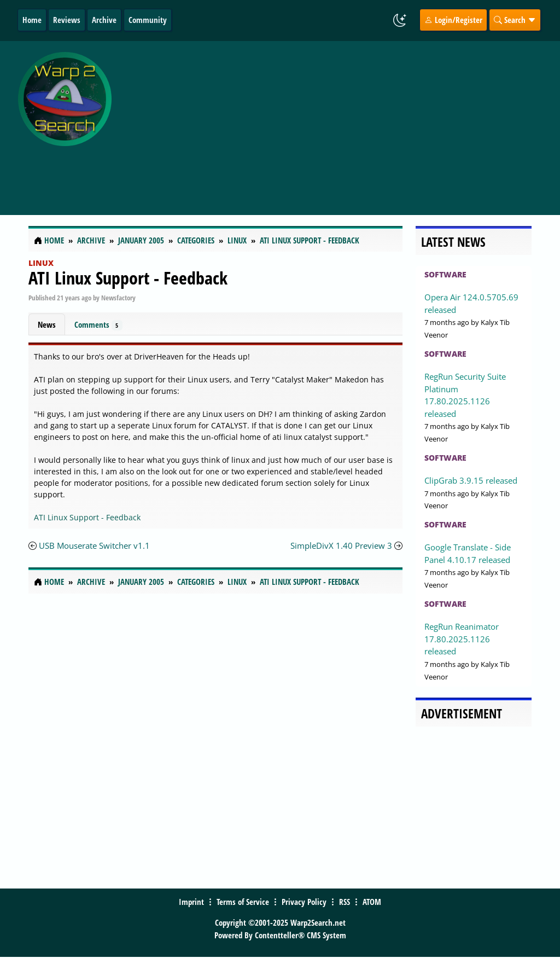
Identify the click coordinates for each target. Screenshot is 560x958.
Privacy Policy (304, 902)
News (47, 324)
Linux (41, 263)
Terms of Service (243, 902)
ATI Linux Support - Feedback (128, 278)
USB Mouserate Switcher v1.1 (94, 545)
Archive (104, 20)
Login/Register (453, 20)
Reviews (67, 20)
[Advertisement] (338, 122)
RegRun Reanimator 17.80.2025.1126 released (462, 639)
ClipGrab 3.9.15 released (471, 480)
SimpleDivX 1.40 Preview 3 (341, 545)
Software (445, 274)
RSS (345, 902)
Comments (98, 325)
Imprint (191, 902)
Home (32, 20)
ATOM (372, 902)
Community (148, 20)
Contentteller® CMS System (301, 935)
